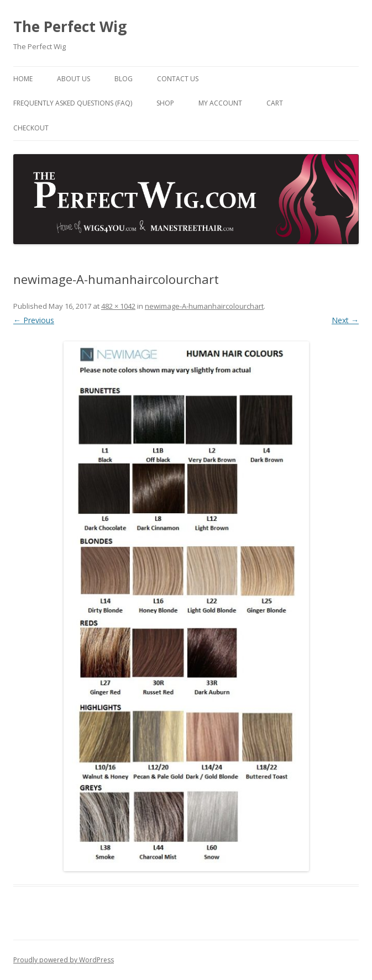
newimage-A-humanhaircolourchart (204, 306)
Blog (124, 79)
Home (23, 79)
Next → (345, 320)
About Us (74, 79)
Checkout (31, 128)
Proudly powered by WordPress (64, 960)
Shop (165, 103)
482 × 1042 (118, 306)
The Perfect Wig (70, 27)
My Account (220, 103)
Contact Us (178, 79)
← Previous (34, 320)
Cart (275, 103)
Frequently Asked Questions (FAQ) (73, 103)
